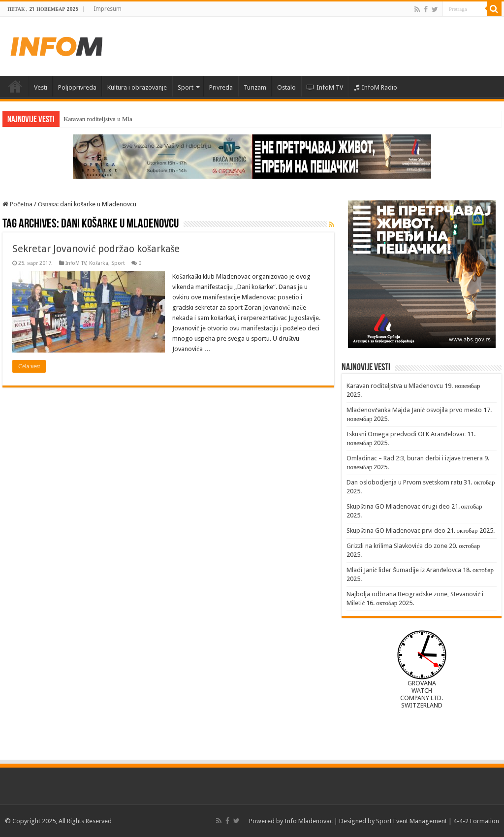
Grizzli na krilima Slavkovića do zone (397, 546)
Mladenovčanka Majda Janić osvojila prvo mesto (414, 410)
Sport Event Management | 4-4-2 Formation (438, 821)
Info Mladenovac (309, 821)
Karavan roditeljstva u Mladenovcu (395, 386)
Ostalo (286, 87)
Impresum (108, 9)
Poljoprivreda (77, 87)
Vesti (41, 87)
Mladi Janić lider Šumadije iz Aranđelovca (404, 570)
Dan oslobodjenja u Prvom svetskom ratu (404, 482)
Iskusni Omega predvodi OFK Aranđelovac (406, 434)
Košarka (99, 263)
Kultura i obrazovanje (137, 87)
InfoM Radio (376, 87)
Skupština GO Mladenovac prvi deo (396, 531)
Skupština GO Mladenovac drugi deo (398, 506)
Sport (186, 87)
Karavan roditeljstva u (92, 119)
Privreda (221, 87)
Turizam (255, 87)
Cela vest (29, 366)
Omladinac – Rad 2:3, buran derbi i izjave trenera (415, 458)
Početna (15, 86)
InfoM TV (325, 87)
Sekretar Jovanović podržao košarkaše (96, 249)
